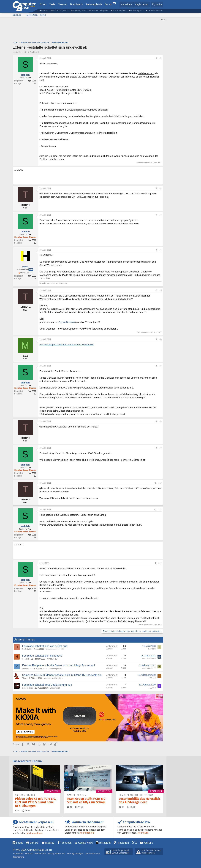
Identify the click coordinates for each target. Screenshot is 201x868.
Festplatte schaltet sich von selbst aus (45, 646)
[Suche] (157, 4)
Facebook (66, 843)
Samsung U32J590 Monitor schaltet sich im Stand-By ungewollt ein (62, 675)
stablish (19, 52)
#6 (161, 339)
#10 (160, 483)
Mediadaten (40, 853)
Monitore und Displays (53, 678)
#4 (161, 250)
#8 (161, 421)
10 (70, 807)
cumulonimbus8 (149, 658)
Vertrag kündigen (75, 853)
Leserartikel (32, 15)
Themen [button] (63, 4)
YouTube (148, 843)
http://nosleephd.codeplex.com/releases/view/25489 (66, 345)
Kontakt (29, 853)
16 (122, 807)
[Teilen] (156, 58)
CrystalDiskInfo (67, 322)
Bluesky (50, 843)
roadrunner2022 (149, 668)
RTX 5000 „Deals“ (61, 11)
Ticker (43, 4)
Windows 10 (52, 659)
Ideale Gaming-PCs (100, 11)
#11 (160, 510)
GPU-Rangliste (119, 11)
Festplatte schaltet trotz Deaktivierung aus (47, 685)
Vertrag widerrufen (56, 853)
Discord (34, 843)
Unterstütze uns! (156, 11)
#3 (161, 215)
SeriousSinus (28, 688)
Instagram (105, 843)
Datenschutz (18, 857)
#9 (161, 448)
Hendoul (26, 659)
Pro (31, 269)
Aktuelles (17, 15)
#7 (161, 366)
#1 (161, 58)
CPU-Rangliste (137, 11)
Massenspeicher (53, 649)
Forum (109, 4)
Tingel (25, 678)
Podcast (45, 11)
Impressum (18, 853)
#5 (161, 290)
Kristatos (152, 649)
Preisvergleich (94, 4)
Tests (52, 4)
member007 (27, 669)
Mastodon (123, 843)
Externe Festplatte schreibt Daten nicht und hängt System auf (58, 665)
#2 (161, 188)
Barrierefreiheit (93, 853)
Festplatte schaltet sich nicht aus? (42, 656)
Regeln (43, 15)
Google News (85, 843)
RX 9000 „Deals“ (80, 11)
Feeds (20, 843)
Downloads (76, 4)
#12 (160, 563)
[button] (23, 15)
